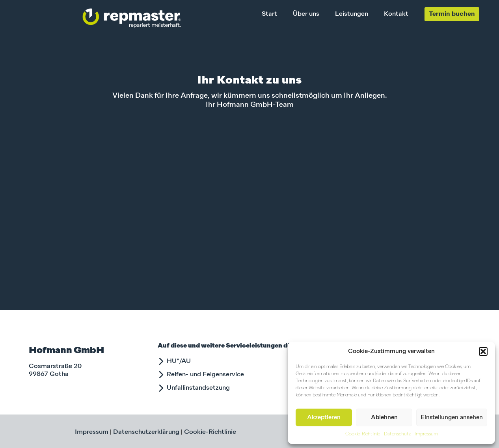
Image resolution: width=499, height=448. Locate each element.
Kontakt (396, 14)
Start (269, 14)
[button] (483, 351)
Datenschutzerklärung (146, 432)
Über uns (306, 14)
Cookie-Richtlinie (363, 434)
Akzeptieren (324, 417)
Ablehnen (384, 417)
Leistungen (352, 14)
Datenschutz (397, 434)
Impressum (426, 434)
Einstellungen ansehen (452, 417)
